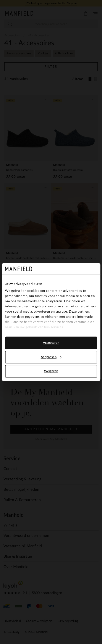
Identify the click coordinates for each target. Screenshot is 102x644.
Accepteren (51, 343)
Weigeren (51, 371)
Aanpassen (51, 357)
